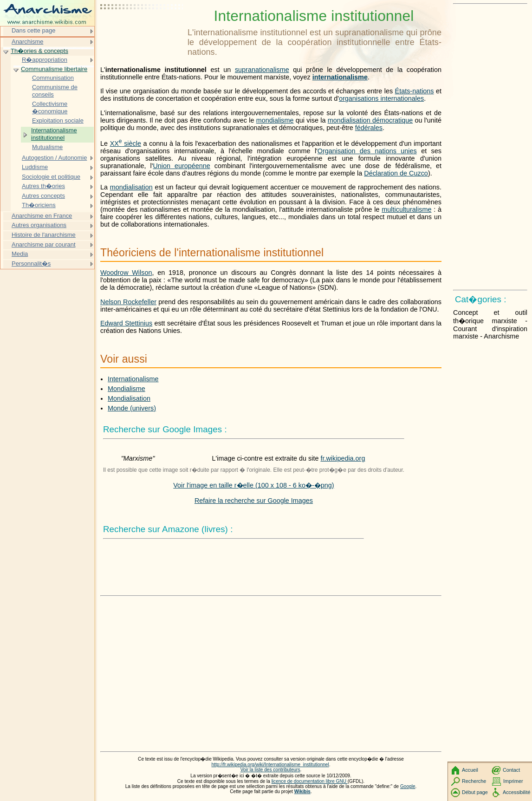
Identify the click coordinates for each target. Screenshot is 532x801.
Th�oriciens (39, 205)
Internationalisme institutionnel (54, 134)
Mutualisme (47, 147)
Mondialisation (129, 398)
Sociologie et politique (51, 177)
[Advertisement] (142, 30)
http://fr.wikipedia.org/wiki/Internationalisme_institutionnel (270, 765)
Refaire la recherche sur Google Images (254, 501)
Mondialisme (127, 389)
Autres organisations (39, 225)
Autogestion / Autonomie (54, 158)
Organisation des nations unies (367, 151)
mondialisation (131, 187)
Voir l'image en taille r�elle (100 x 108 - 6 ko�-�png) (253, 485)
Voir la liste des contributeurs (270, 770)
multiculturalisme (406, 209)
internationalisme (340, 77)
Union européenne (181, 166)
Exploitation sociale (58, 120)
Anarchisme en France (42, 216)
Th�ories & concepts (39, 51)
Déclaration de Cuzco (396, 173)
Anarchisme (27, 42)
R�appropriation (45, 60)
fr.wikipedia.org (343, 458)
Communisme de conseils (55, 91)
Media (20, 254)
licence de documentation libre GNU (310, 781)
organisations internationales (381, 98)
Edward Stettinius (126, 323)
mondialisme (275, 120)
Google (408, 786)
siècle (126, 143)
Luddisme (35, 167)
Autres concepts (43, 196)
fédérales (369, 128)
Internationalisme (133, 379)
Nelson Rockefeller (128, 302)
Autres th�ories (43, 186)
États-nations (415, 91)
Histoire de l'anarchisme (44, 235)
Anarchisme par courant (44, 244)
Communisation (53, 78)
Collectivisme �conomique (50, 107)
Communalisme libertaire (54, 69)
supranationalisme (262, 70)
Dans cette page (33, 30)
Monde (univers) (132, 408)
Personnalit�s (31, 264)
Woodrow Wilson (126, 273)
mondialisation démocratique (370, 120)
